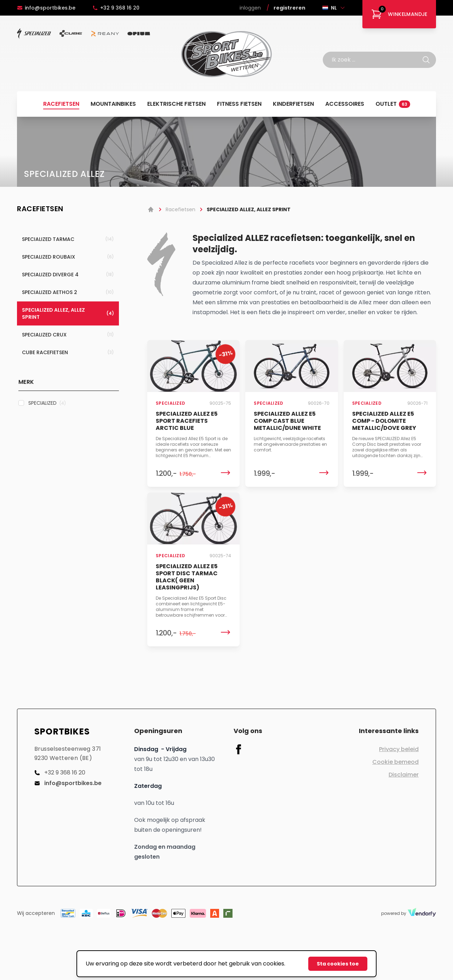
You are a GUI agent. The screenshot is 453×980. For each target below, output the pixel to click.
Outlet (393, 104)
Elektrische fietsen (176, 104)
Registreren (289, 8)
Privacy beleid (399, 749)
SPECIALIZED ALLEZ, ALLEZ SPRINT (68, 313)
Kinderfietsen (293, 104)
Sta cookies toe (338, 964)
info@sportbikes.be (46, 8)
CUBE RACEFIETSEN (68, 352)
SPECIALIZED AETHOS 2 (68, 292)
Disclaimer (404, 775)
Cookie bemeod (395, 762)
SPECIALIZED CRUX (68, 335)
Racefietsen (61, 104)
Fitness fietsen (239, 104)
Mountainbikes (113, 104)
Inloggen (250, 8)
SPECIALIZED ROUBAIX (68, 257)
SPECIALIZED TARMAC (68, 239)
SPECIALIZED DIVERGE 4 (68, 275)
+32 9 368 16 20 (116, 8)
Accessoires (345, 104)
